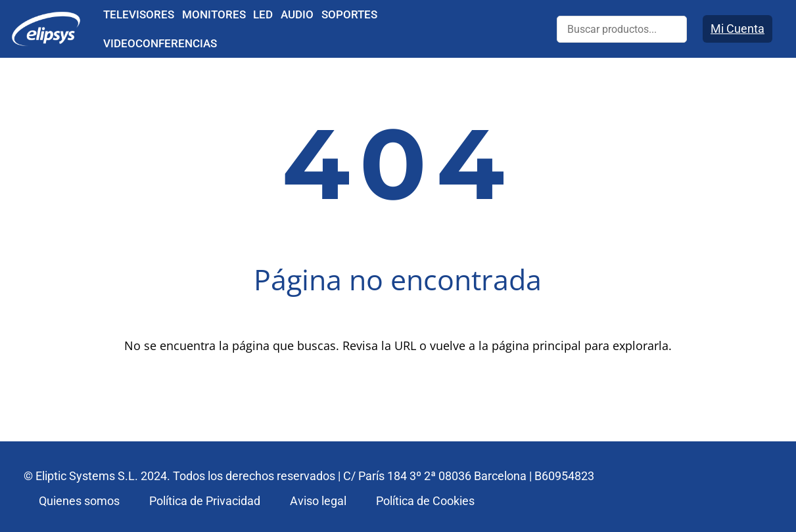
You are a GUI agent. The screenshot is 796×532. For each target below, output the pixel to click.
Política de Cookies (425, 501)
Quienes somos (79, 501)
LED (263, 14)
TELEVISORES (139, 14)
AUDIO (297, 14)
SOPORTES (349, 14)
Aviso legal (318, 501)
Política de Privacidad (205, 501)
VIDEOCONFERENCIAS (160, 43)
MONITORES (214, 14)
